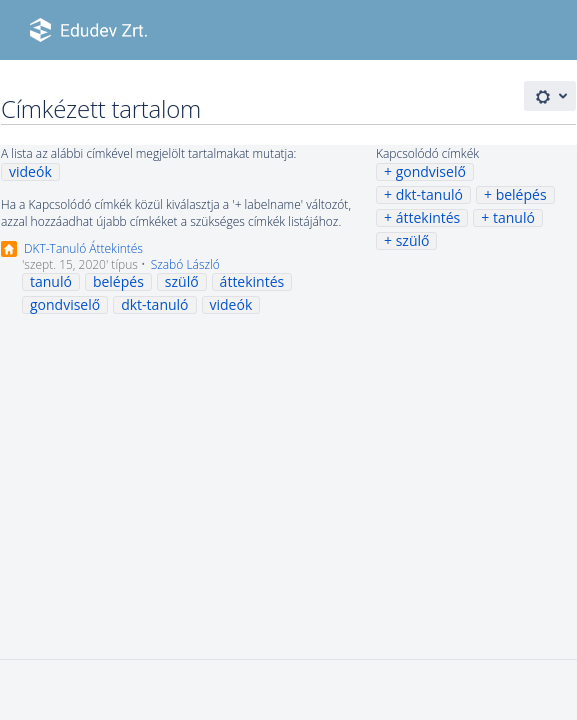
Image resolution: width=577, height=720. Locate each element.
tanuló (514, 217)
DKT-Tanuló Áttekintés (83, 248)
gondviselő (431, 171)
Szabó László (185, 264)
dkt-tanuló (429, 194)
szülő (413, 240)
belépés (521, 194)
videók (30, 171)
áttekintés (428, 217)
